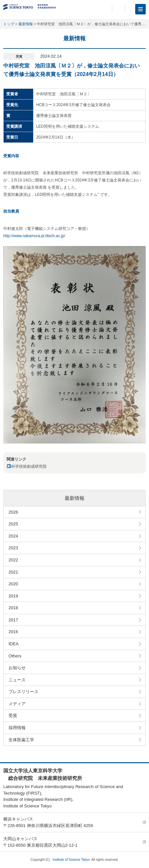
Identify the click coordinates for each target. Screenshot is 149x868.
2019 (13, 596)
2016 (13, 632)
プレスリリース (23, 692)
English (118, 9)
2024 (13, 536)
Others (15, 656)
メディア (17, 704)
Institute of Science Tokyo (71, 860)
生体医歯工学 (21, 740)
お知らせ (17, 668)
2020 (13, 584)
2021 (13, 572)
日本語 (103, 9)
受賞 (13, 716)
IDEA (13, 644)
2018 (13, 608)
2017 (13, 620)
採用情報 (17, 728)
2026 (13, 512)
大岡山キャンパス (20, 839)
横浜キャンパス (18, 819)
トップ (9, 24)
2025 (13, 524)
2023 (13, 548)
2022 (13, 560)
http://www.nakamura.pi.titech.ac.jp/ (34, 236)
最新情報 (26, 24)
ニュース (17, 680)
